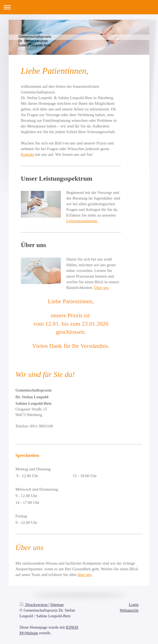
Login (134, 605)
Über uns (101, 288)
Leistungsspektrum (82, 221)
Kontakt (27, 154)
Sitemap (57, 605)
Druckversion (34, 605)
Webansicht (129, 610)
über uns (85, 575)
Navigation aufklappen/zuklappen (79, 7)
